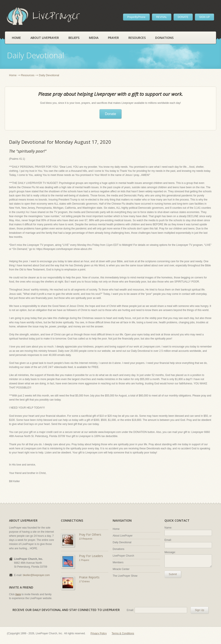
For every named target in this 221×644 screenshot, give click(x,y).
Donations (164, 38)
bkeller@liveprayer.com (36, 575)
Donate (110, 114)
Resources (137, 38)
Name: (168, 528)
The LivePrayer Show (125, 576)
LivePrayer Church (123, 556)
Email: (168, 540)
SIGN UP (204, 17)
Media (94, 38)
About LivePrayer (45, 38)
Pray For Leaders (91, 556)
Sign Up (200, 610)
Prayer (113, 38)
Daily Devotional (122, 542)
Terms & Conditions (123, 633)
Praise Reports (89, 577)
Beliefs (74, 38)
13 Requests (86, 539)
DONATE (183, 17)
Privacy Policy (99, 633)
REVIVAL (162, 17)
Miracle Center (121, 569)
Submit (173, 574)
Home (16, 38)
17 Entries (84, 581)
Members (118, 562)
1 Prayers (84, 560)
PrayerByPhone (136, 17)
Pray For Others (90, 534)
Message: (170, 552)
